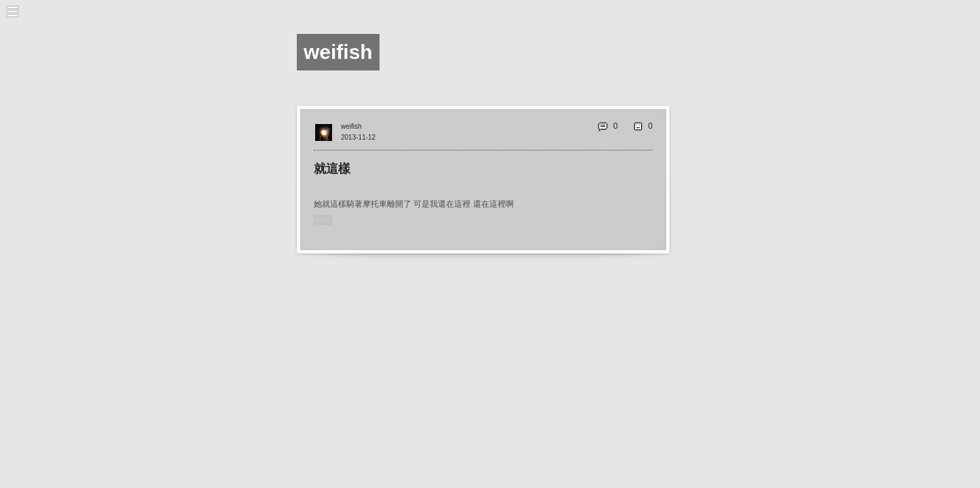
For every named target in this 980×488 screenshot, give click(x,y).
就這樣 (332, 169)
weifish (351, 126)
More (323, 220)
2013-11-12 (358, 137)
